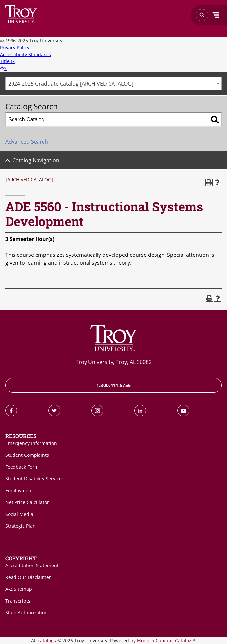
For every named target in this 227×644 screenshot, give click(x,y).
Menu (216, 15)
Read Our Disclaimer (28, 577)
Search (21, 14)
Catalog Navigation (36, 160)
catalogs (47, 641)
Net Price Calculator (27, 502)
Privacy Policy (15, 47)
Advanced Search (27, 142)
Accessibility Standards (25, 54)
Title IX (7, 61)
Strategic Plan (20, 526)
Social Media (19, 514)
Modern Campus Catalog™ (166, 641)
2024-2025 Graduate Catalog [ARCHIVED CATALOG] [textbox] (71, 84)
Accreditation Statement (32, 565)
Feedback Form (22, 467)
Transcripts (18, 601)
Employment (19, 490)
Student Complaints (27, 455)
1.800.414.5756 (114, 385)
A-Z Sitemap (19, 589)
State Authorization (26, 613)
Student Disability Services (35, 479)
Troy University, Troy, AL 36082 (114, 362)
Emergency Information (31, 443)
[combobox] (113, 83)
